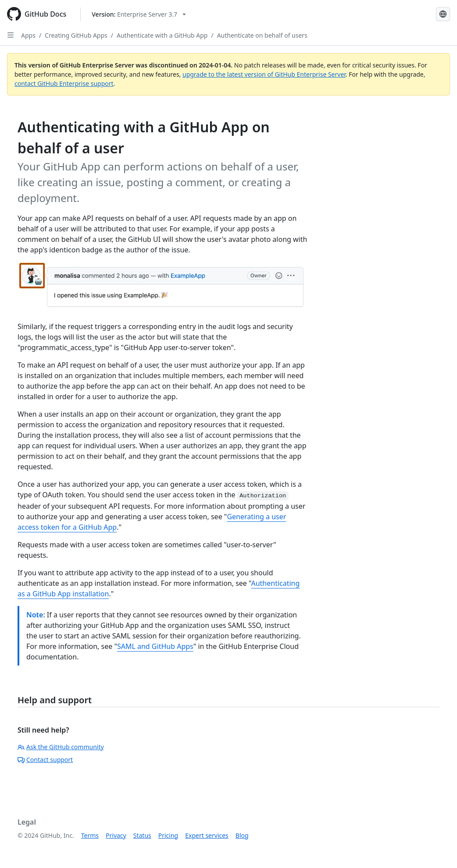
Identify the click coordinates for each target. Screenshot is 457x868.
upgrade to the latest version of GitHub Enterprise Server (264, 74)
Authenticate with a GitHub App (162, 35)
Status (142, 835)
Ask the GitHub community (61, 747)
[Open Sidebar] (11, 35)
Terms (90, 835)
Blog (242, 835)
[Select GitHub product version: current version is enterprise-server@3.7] (139, 14)
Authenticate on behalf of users (262, 35)
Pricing (168, 835)
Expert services (207, 835)
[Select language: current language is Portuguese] (443, 14)
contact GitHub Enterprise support (64, 83)
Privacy (116, 835)
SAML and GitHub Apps (155, 646)
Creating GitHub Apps (76, 35)
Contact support (45, 760)
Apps (28, 35)
